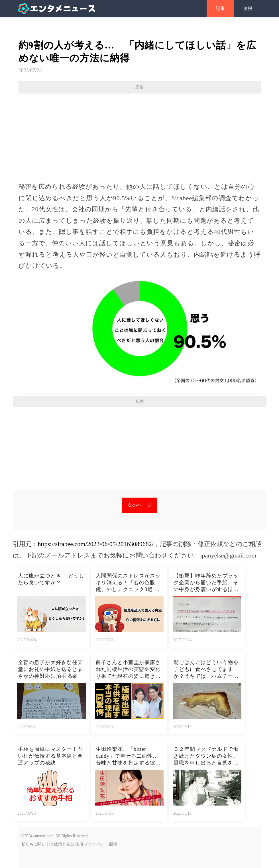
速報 (248, 8)
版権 (113, 844)
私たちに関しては (37, 844)
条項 (79, 844)
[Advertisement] (140, 135)
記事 (220, 8)
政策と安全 (64, 844)
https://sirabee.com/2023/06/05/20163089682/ (96, 544)
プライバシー (96, 844)
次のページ (139, 505)
